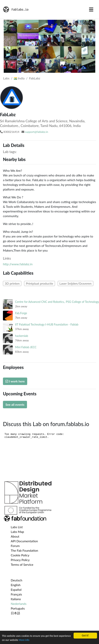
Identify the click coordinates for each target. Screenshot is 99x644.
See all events (15, 404)
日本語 (15, 613)
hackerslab (22, 336)
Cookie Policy (20, 555)
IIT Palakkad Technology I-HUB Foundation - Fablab (47, 324)
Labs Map (17, 532)
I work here (15, 381)
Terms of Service (22, 564)
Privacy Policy (20, 560)
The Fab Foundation (24, 550)
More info (24, 640)
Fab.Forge (21, 313)
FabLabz (35, 78)
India (19, 78)
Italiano (16, 599)
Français (16, 594)
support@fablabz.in (37, 132)
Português (18, 608)
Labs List (17, 527)
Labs (6, 78)
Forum (15, 546)
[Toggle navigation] (91, 9)
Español (16, 590)
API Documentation (24, 541)
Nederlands (19, 604)
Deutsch (17, 580)
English (16, 585)
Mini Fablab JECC (26, 347)
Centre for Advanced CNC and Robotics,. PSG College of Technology (57, 302)
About (15, 536)
